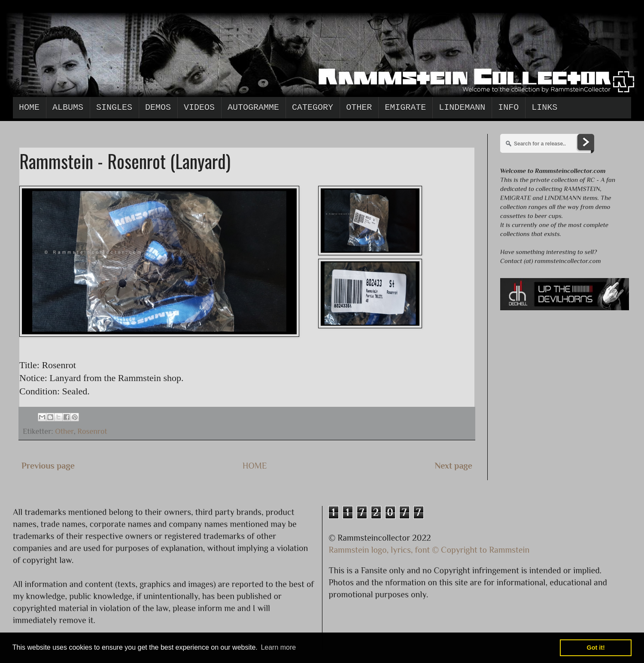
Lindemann (462, 107)
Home (29, 107)
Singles (114, 107)
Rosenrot (92, 431)
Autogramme (253, 107)
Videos (199, 107)
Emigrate (405, 107)
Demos (158, 107)
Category (313, 107)
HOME (255, 466)
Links (544, 107)
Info (508, 107)
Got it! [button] (596, 648)
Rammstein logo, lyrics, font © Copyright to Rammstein (429, 550)
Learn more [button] (278, 647)
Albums (68, 107)
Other (359, 107)
